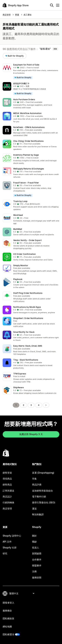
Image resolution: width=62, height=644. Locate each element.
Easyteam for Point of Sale (26, 65)
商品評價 (37, 485)
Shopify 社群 (10, 548)
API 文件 (7, 542)
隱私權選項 (8, 634)
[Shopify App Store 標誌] (16, 5)
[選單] (58, 5)
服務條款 (7, 611)
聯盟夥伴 (37, 565)
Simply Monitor (21, 265)
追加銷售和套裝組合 (42, 491)
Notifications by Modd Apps (27, 307)
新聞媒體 (37, 553)
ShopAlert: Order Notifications (28, 318)
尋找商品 (7, 479)
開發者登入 (8, 603)
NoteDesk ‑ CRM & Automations (29, 127)
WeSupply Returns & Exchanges (29, 169)
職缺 (34, 542)
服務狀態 (37, 577)
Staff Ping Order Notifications (28, 293)
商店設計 (7, 497)
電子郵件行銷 (39, 497)
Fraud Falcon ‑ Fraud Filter (26, 183)
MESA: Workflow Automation (27, 113)
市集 (34, 479)
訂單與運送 (8, 491)
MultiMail (18, 229)
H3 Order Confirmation (24, 254)
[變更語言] (22, 593)
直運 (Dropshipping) (43, 473)
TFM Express (20, 374)
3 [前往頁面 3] (31, 405)
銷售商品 (7, 485)
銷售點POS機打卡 (21, 83)
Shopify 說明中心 (12, 536)
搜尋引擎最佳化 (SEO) (44, 502)
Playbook (18, 279)
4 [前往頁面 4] (39, 405)
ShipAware (18, 387)
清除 (55, 49)
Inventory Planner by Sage (26, 155)
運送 (34, 509)
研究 (5, 553)
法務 (34, 571)
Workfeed (18, 215)
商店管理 (7, 509)
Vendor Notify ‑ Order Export (27, 240)
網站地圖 (7, 626)
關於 (34, 536)
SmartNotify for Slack (24, 332)
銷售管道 (7, 473)
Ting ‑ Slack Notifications (26, 360)
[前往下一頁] (46, 405)
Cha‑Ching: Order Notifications (28, 141)
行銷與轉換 (8, 502)
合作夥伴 (37, 560)
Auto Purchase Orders (24, 99)
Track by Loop (20, 201)
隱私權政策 (8, 618)
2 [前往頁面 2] (23, 405)
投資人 (36, 548)
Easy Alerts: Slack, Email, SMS (28, 346)
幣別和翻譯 (38, 514)
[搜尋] (52, 5)
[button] (31, 71)
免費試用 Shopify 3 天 (31, 434)
